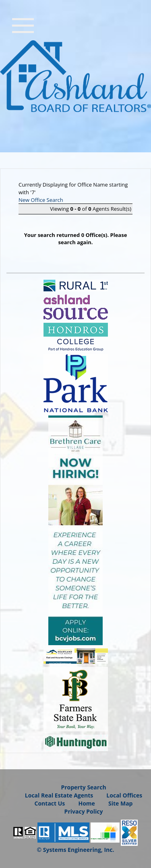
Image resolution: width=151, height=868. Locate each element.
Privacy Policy (84, 811)
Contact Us (50, 803)
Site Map (120, 803)
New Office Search (41, 200)
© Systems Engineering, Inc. (76, 850)
